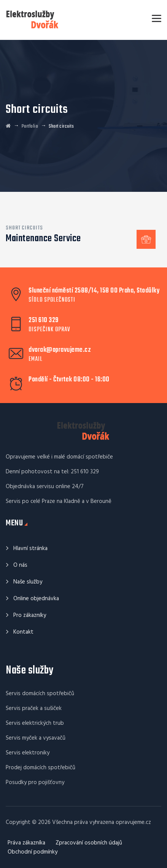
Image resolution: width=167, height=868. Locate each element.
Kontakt (23, 632)
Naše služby (28, 582)
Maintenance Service (43, 239)
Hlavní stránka (30, 549)
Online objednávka (36, 599)
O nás (20, 565)
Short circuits (24, 228)
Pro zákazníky (30, 615)
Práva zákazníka (26, 843)
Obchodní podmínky (33, 852)
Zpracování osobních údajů (89, 843)
